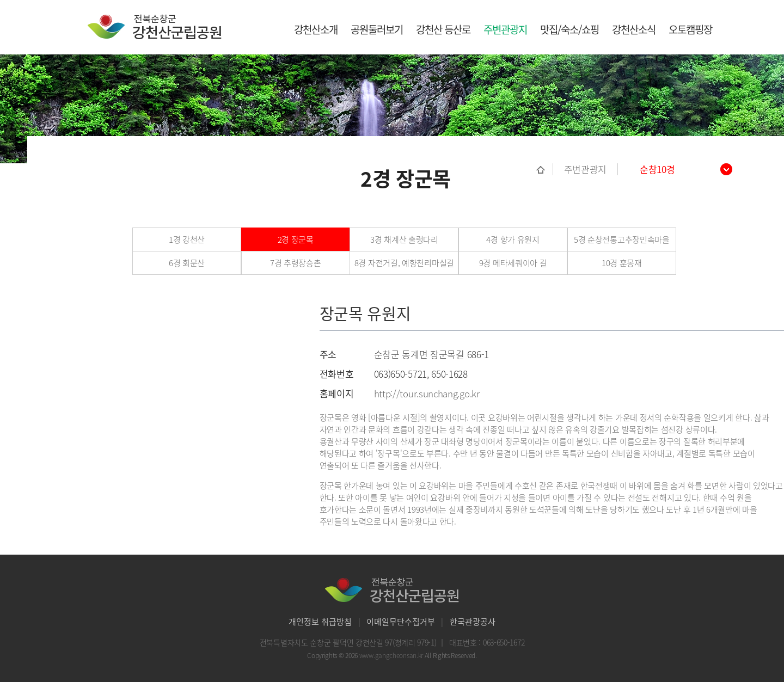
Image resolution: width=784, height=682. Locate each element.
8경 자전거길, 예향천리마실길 (404, 263)
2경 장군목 (296, 239)
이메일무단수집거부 (401, 622)
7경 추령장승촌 (296, 263)
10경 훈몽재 (622, 263)
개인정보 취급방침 (320, 622)
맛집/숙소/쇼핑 (569, 29)
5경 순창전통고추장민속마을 (622, 239)
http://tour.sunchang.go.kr (427, 393)
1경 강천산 (187, 239)
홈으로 (545, 169)
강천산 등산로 (443, 29)
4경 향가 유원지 (513, 239)
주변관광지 (505, 29)
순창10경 (657, 169)
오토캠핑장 (690, 29)
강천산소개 (316, 29)
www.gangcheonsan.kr (392, 655)
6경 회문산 (187, 263)
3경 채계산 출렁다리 (404, 239)
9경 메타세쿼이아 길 (513, 263)
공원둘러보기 (377, 29)
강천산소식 (634, 29)
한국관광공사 (473, 622)
